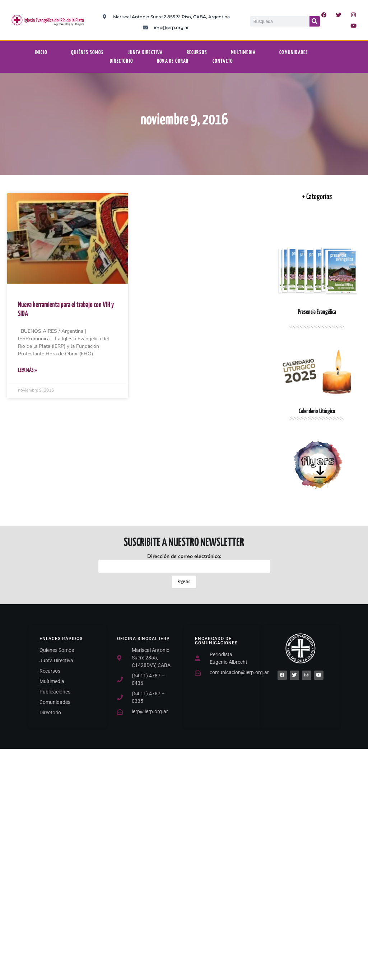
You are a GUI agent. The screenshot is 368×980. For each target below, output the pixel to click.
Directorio (122, 61)
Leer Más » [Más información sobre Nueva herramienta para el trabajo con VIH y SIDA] (27, 370)
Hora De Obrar (173, 61)
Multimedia (243, 53)
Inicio (41, 53)
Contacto (223, 61)
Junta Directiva (145, 53)
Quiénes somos (88, 53)
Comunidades (294, 53)
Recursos (197, 53)
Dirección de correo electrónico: (184, 563)
